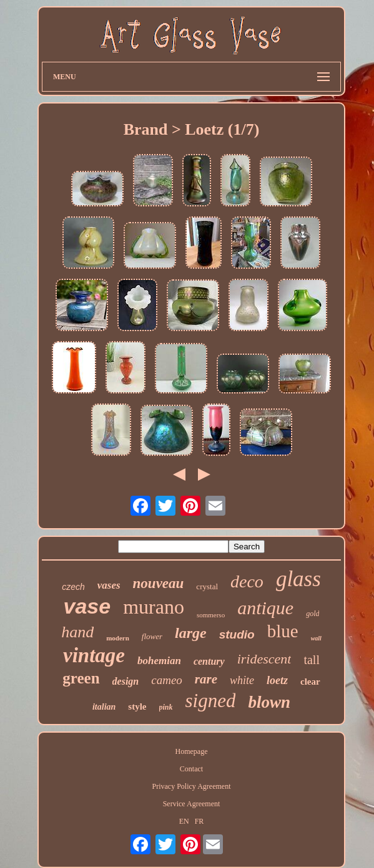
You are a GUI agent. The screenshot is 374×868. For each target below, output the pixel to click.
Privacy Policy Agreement (192, 786)
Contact (191, 769)
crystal (207, 586)
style (137, 706)
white (242, 680)
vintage (94, 655)
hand (77, 632)
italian (104, 707)
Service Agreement (192, 804)
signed (211, 701)
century (209, 661)
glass (298, 579)
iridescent (264, 659)
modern (118, 638)
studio (237, 634)
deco (247, 581)
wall (316, 638)
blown (269, 702)
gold (312, 614)
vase (87, 606)
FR (199, 821)
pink (166, 707)
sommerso (211, 615)
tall (312, 660)
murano (154, 607)
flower (152, 636)
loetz (277, 680)
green (81, 678)
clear (310, 682)
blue (283, 631)
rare (206, 679)
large (191, 633)
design (126, 681)
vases (109, 585)
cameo (167, 680)
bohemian (159, 661)
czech (73, 587)
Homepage (192, 751)
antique (265, 608)
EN (184, 821)
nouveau (159, 583)
